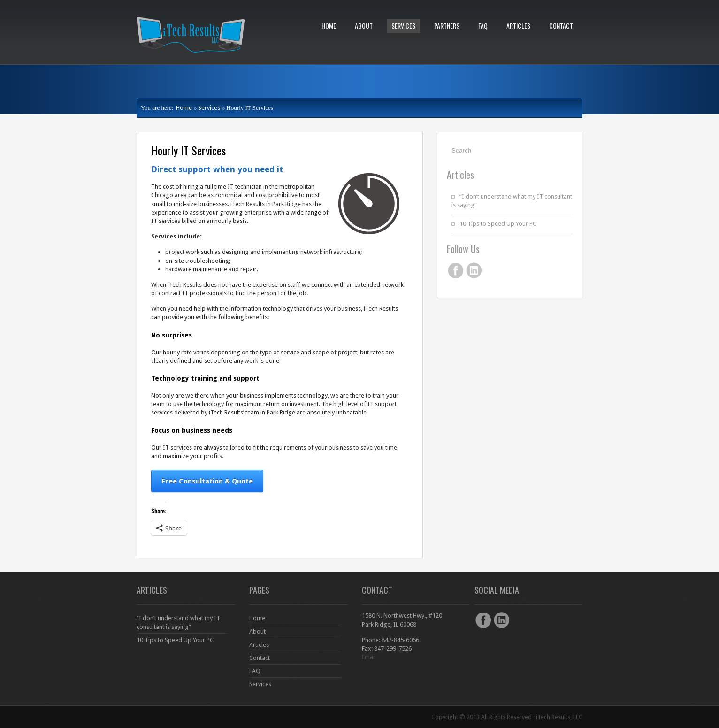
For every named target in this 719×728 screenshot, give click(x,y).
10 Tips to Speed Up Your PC (498, 224)
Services (403, 26)
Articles (518, 26)
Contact (561, 26)
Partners (447, 26)
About (364, 26)
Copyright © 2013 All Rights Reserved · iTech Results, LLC (507, 717)
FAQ (483, 26)
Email (369, 657)
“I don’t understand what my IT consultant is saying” (178, 622)
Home (329, 26)
